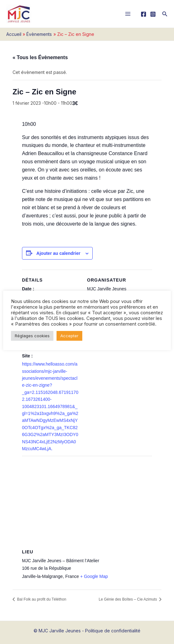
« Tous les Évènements (40, 57)
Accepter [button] (69, 336)
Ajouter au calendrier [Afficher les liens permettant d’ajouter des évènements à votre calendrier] (58, 253)
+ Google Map (94, 576)
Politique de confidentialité (113, 631)
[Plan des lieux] (87, 501)
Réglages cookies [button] (32, 336)
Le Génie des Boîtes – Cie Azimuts (128, 599)
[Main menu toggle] (128, 14)
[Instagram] (153, 14)
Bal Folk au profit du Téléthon (41, 599)
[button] (165, 14)
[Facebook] (144, 14)
